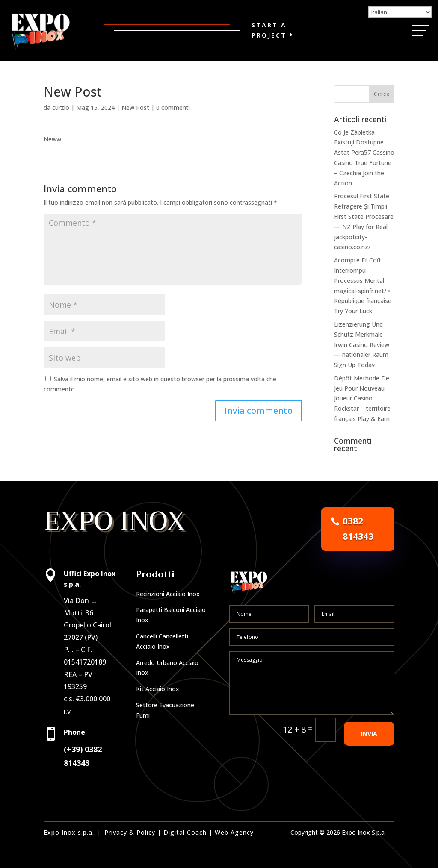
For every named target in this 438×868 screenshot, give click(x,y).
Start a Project (269, 30)
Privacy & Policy (130, 832)
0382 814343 (358, 529)
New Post (135, 107)
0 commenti (173, 107)
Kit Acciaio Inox (158, 689)
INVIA (369, 734)
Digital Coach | (188, 832)
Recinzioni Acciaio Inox (168, 594)
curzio (61, 107)
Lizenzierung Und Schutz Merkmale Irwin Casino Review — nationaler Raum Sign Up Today (362, 344)
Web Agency (234, 832)
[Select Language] (400, 12)
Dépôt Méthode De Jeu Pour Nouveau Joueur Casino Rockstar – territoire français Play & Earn (362, 398)
